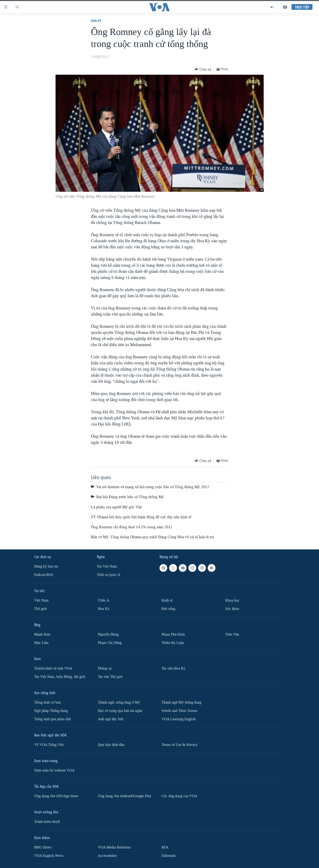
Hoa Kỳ (96, 21)
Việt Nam (41, 600)
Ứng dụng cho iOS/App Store (56, 796)
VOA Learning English (179, 719)
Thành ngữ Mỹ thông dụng (181, 702)
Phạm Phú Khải (173, 634)
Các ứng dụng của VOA (179, 796)
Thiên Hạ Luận (173, 643)
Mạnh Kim (42, 634)
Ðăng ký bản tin (46, 566)
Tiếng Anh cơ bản (47, 702)
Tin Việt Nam (107, 566)
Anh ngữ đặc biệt (111, 719)
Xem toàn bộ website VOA (54, 770)
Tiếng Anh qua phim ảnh (52, 719)
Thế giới (40, 609)
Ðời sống (168, 609)
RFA (165, 847)
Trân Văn (232, 634)
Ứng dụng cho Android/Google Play (125, 796)
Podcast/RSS (44, 575)
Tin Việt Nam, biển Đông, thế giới (60, 677)
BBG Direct (43, 847)
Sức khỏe (232, 609)
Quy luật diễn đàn (111, 745)
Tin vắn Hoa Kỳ (173, 668)
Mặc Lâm (41, 643)
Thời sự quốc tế (109, 575)
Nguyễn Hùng (108, 634)
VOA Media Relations (114, 847)
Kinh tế (167, 600)
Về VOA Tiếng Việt (49, 745)
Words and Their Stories (180, 711)
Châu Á (104, 600)
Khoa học (232, 600)
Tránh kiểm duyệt (47, 821)
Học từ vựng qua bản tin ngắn (120, 711)
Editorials (169, 855)
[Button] (203, 70)
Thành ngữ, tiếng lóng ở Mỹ (119, 702)
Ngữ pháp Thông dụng (51, 711)
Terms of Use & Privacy (180, 745)
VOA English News (49, 855)
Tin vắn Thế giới (110, 677)
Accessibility (107, 855)
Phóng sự (105, 668)
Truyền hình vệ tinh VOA (53, 668)
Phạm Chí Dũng (110, 643)
